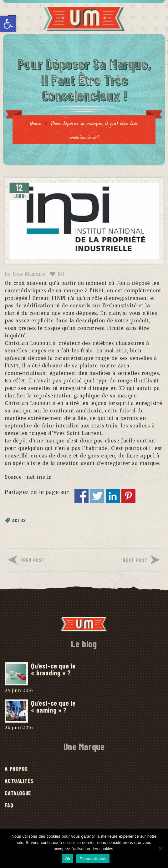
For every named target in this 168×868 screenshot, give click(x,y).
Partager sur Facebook (81, 496)
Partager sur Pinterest (128, 496)
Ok (67, 859)
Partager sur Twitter (97, 496)
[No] (160, 848)
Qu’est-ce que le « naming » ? (53, 706)
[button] (8, 24)
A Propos (16, 769)
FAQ (9, 805)
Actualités (19, 781)
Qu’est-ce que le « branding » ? (53, 669)
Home (35, 124)
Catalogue (18, 793)
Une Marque (29, 274)
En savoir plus (93, 859)
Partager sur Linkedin (113, 496)
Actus (19, 520)
